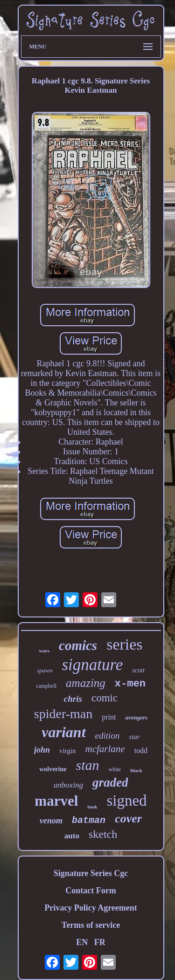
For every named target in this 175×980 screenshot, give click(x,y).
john (42, 750)
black (136, 770)
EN (82, 942)
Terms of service (91, 925)
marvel (56, 801)
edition (108, 736)
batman (89, 820)
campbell (46, 686)
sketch (103, 834)
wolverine (53, 769)
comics (78, 645)
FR (100, 942)
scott (138, 670)
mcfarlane (105, 749)
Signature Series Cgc (91, 873)
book (92, 807)
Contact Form (91, 891)
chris (73, 699)
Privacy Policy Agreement (91, 908)
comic (105, 698)
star (134, 737)
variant (63, 732)
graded (110, 782)
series (124, 644)
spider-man (63, 714)
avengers (136, 717)
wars (44, 651)
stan (87, 765)
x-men (130, 684)
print (109, 717)
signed (126, 801)
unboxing (68, 785)
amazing (86, 683)
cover (128, 819)
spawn (45, 670)
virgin (68, 751)
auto (72, 836)
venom (51, 821)
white (115, 769)
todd (141, 750)
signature (92, 665)
